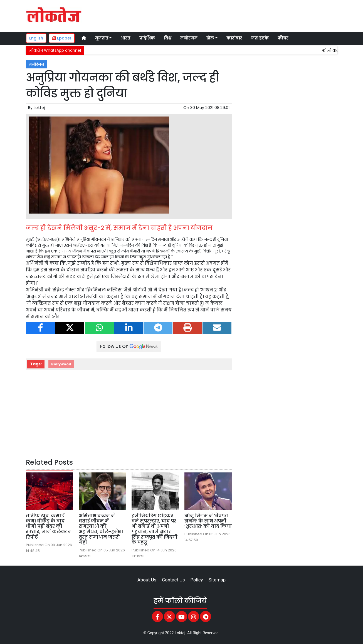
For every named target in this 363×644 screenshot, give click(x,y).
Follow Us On (129, 346)
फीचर (283, 38)
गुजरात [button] (102, 38)
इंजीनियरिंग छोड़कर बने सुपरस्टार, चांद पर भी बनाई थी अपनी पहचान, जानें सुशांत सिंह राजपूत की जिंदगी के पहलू (155, 529)
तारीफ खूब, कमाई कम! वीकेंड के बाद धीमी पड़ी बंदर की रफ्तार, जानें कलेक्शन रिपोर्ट (49, 526)
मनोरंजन (189, 38)
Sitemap (217, 580)
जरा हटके (260, 38)
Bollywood (61, 364)
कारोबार (234, 38)
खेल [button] (210, 38)
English (36, 38)
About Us (147, 580)
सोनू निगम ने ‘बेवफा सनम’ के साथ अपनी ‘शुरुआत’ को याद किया (208, 521)
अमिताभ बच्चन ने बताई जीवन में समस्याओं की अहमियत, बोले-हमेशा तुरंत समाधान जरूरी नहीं (101, 529)
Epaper (62, 38)
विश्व (168, 38)
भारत (125, 38)
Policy (197, 580)
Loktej (39, 108)
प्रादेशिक (147, 38)
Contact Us (173, 580)
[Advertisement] (233, 15)
